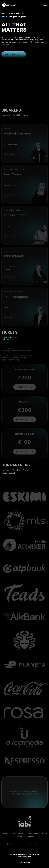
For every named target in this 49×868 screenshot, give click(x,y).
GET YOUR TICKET (14, 58)
